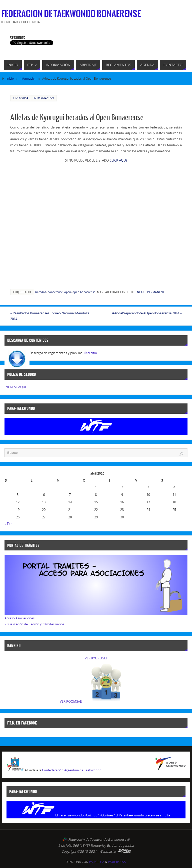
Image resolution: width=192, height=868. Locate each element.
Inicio (10, 79)
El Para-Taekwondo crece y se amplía (143, 815)
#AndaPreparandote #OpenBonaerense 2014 (147, 313)
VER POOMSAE (71, 701)
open (68, 292)
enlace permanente (151, 292)
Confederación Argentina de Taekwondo (72, 770)
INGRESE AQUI (15, 387)
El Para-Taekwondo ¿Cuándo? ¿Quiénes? (85, 815)
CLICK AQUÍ (118, 160)
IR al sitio (90, 353)
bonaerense (55, 292)
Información (28, 79)
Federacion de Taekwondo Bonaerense (71, 14)
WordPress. (117, 862)
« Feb (8, 524)
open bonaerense (84, 292)
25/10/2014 (21, 98)
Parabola (97, 862)
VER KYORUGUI (96, 658)
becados (41, 292)
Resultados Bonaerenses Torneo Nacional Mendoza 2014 (50, 316)
